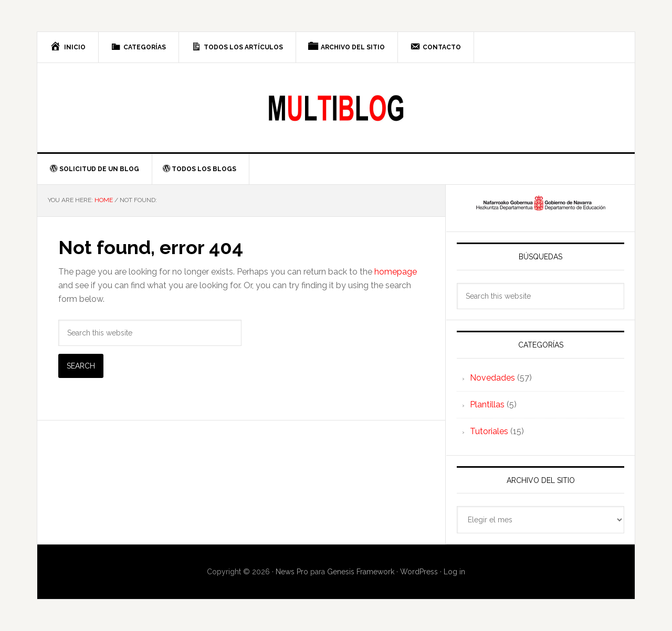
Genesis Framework (361, 572)
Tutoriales (489, 431)
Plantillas (487, 404)
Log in (454, 572)
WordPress (419, 572)
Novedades (492, 378)
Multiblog (336, 108)
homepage (396, 272)
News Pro (292, 572)
